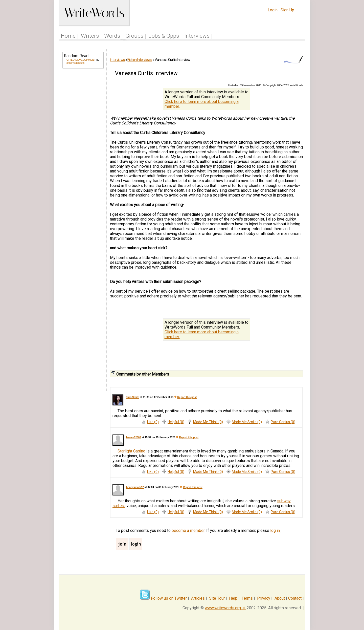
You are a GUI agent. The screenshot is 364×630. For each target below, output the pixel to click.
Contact (295, 598)
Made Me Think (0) (208, 422)
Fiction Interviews (140, 60)
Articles (198, 598)
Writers (90, 36)
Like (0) (153, 422)
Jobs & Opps (164, 36)
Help (233, 598)
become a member (188, 530)
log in (276, 530)
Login (273, 10)
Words (112, 36)
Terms (247, 598)
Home (68, 36)
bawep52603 (134, 437)
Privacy (264, 598)
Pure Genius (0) (283, 422)
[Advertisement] (83, 154)
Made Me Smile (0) (247, 422)
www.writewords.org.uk (225, 608)
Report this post (187, 397)
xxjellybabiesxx (75, 63)
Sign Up (287, 10)
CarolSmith (132, 397)
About (280, 598)
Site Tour (217, 598)
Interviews (197, 36)
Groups (134, 36)
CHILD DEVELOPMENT (81, 60)
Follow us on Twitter (169, 598)
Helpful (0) (176, 422)
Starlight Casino (131, 451)
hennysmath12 (135, 487)
